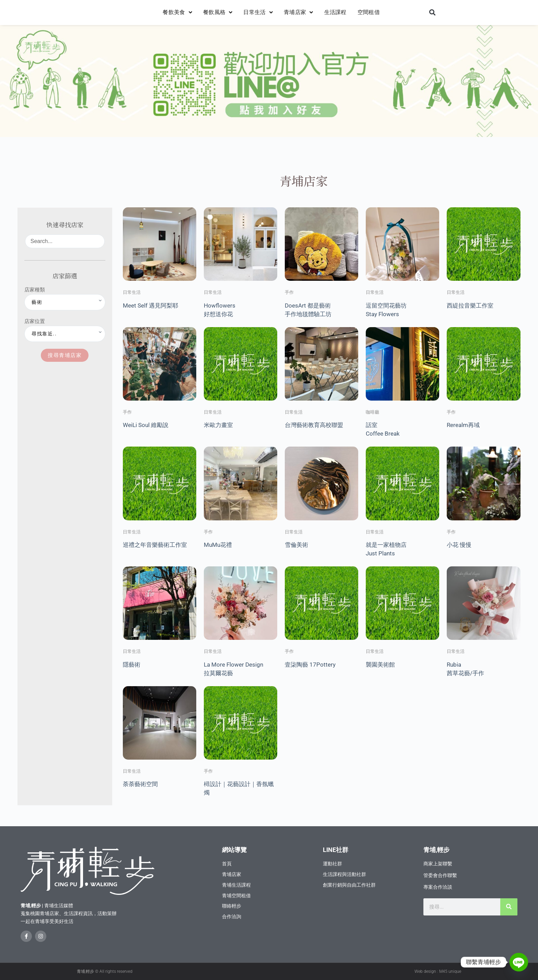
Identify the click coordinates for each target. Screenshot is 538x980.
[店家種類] (65, 302)
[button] (432, 13)
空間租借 (369, 12)
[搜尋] (509, 907)
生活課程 (335, 12)
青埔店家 (299, 12)
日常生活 (258, 12)
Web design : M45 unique (438, 971)
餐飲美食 (177, 12)
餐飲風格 (218, 12)
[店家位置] (65, 334)
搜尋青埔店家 (65, 355)
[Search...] (65, 241)
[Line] (519, 962)
